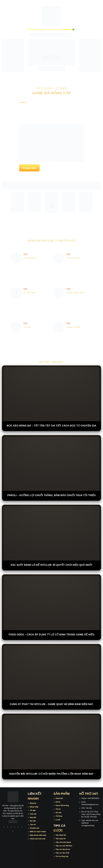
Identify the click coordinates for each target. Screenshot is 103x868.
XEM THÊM (31, 168)
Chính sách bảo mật (38, 839)
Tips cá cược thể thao (64, 846)
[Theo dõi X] (15, 827)
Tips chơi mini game (63, 842)
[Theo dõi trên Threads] (21, 827)
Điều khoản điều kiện (38, 835)
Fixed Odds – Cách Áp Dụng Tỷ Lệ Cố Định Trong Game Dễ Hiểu (51, 635)
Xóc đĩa (59, 813)
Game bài (59, 798)
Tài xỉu (58, 809)
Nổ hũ (58, 802)
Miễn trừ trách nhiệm (38, 832)
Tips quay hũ (61, 839)
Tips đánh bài (61, 835)
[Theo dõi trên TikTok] (11, 827)
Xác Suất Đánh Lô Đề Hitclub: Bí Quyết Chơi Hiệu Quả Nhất (51, 565)
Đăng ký (33, 803)
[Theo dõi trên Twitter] (18, 827)
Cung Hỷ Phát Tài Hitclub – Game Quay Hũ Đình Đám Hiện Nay (51, 704)
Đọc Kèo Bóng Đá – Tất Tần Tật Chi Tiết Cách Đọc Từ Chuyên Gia (51, 426)
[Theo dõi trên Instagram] (8, 827)
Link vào (33, 814)
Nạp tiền (33, 817)
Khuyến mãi (35, 828)
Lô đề (58, 820)
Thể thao (59, 816)
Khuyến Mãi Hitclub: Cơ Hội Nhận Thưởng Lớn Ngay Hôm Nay (51, 774)
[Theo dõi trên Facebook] (4, 827)
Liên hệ (33, 825)
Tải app (33, 810)
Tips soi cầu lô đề (62, 853)
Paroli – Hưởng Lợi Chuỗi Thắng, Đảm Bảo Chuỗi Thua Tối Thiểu (52, 495)
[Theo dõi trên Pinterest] (13, 832)
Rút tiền (33, 821)
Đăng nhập (34, 807)
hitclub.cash (68, 29)
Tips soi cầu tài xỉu (63, 849)
